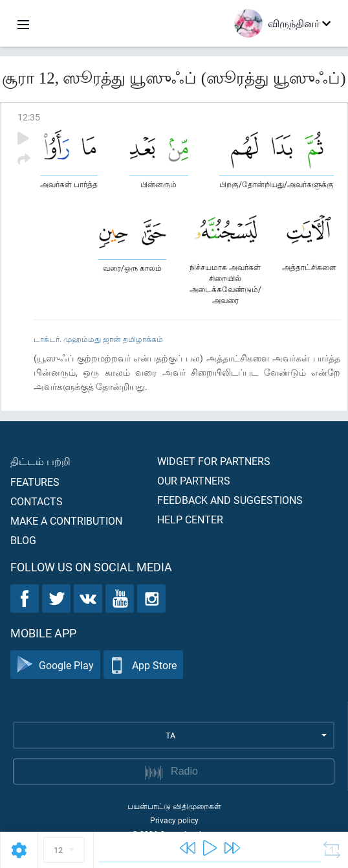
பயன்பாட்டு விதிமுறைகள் (174, 806)
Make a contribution (66, 520)
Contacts (37, 501)
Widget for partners (214, 461)
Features (35, 482)
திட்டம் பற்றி (40, 461)
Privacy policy (174, 820)
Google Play (55, 665)
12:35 (29, 117)
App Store (143, 665)
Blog (23, 540)
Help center (190, 519)
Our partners (194, 480)
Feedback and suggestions (230, 500)
